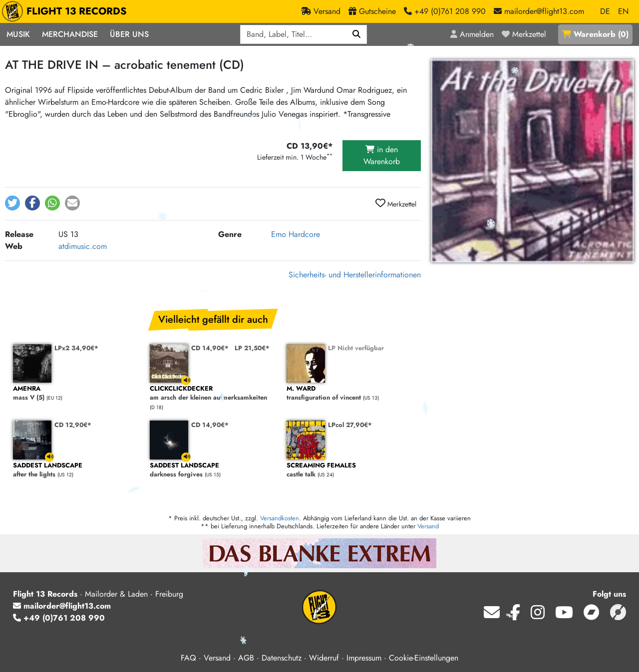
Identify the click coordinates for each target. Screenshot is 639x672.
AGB (246, 658)
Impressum (364, 658)
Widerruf (324, 658)
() (595, 34)
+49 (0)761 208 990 (59, 618)
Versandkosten (280, 518)
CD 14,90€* (210, 348)
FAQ (188, 658)
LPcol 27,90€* (350, 425)
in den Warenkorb (382, 155)
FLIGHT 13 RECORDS (67, 11)
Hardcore (304, 234)
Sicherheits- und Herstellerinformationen (355, 275)
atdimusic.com (83, 246)
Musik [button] (18, 34)
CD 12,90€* (73, 425)
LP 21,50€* (252, 348)
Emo (279, 234)
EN (623, 11)
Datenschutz (282, 658)
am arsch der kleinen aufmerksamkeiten (213, 393)
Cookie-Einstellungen (424, 658)
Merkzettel (396, 204)
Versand (428, 526)
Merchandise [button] (70, 34)
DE (605, 11)
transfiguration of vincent (350, 393)
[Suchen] (357, 34)
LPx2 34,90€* (76, 348)
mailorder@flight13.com (62, 606)
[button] (12, 203)
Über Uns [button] (129, 34)
